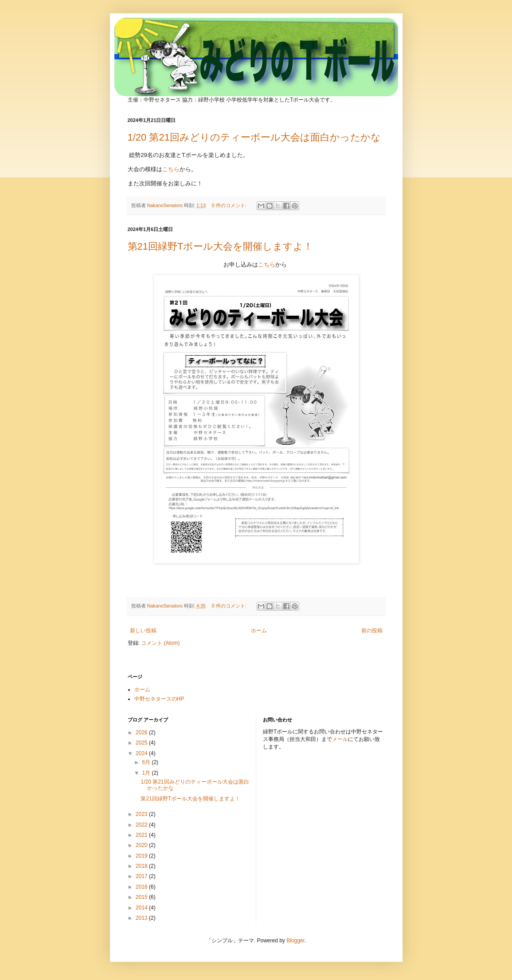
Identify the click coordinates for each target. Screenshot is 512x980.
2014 (142, 908)
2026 (142, 733)
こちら (171, 169)
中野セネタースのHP (159, 699)
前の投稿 (372, 631)
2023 (142, 814)
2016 (142, 887)
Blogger (295, 941)
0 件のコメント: (230, 205)
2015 (142, 897)
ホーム (259, 631)
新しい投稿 (143, 631)
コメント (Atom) (160, 643)
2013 (142, 918)
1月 (147, 773)
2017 (142, 876)
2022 (142, 825)
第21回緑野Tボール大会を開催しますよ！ (221, 246)
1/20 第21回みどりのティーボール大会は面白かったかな (254, 137)
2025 (142, 743)
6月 (147, 762)
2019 (142, 856)
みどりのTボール (230, 45)
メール (340, 739)
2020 (142, 845)
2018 (142, 866)
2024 (142, 753)
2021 (142, 835)
